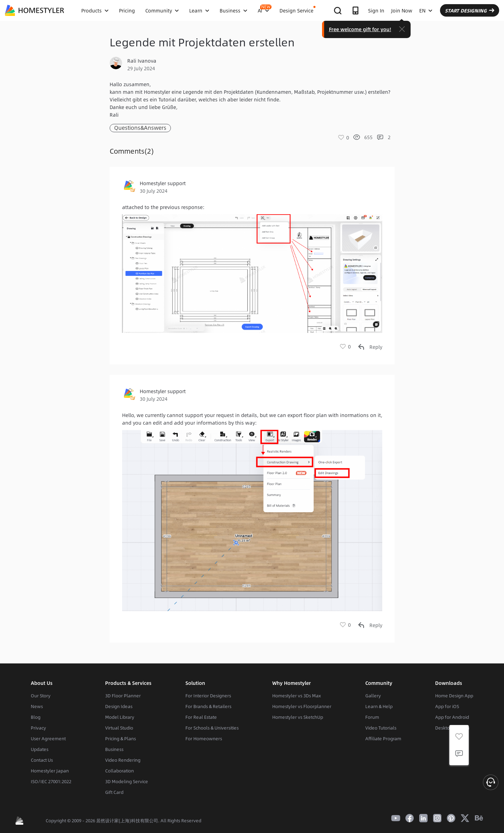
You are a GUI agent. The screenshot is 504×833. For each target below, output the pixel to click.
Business (114, 749)
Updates (40, 749)
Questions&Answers (140, 128)
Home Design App (454, 696)
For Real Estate (201, 717)
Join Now (402, 10)
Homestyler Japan (50, 771)
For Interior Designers (208, 696)
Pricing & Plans (121, 739)
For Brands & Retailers (208, 706)
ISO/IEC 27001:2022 (51, 781)
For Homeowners (204, 739)
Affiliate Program (383, 739)
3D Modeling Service (127, 781)
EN (426, 10)
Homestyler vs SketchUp (298, 717)
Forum (372, 717)
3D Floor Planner (123, 696)
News (37, 706)
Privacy (38, 728)
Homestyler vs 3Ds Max (297, 696)
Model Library (120, 717)
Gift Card (114, 792)
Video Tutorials (381, 728)
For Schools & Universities (212, 728)
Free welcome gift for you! (360, 29)
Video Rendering (123, 760)
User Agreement (48, 739)
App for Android (452, 717)
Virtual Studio (119, 728)
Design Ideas (119, 706)
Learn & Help (379, 706)
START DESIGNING (470, 10)
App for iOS (447, 706)
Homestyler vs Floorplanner (302, 706)
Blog (36, 717)
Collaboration (120, 771)
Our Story (41, 696)
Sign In (376, 10)
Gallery (373, 696)
